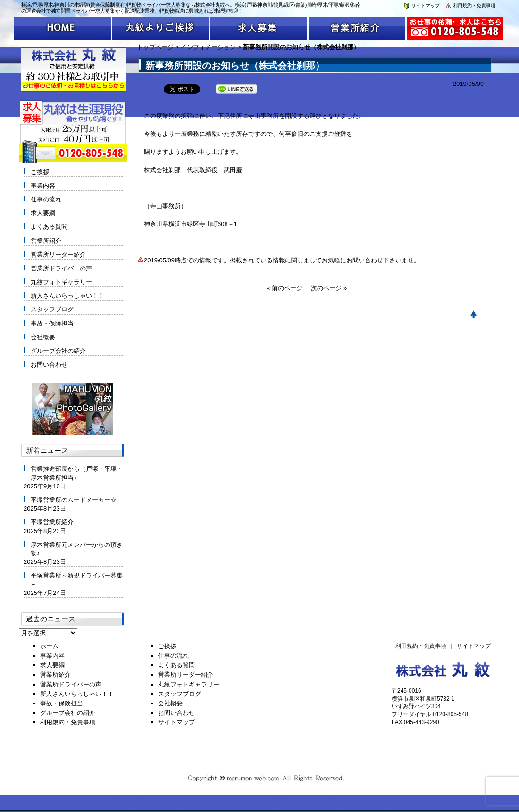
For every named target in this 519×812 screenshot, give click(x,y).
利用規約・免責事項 (470, 5)
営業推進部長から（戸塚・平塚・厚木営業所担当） (77, 473)
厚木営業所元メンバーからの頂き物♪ (77, 549)
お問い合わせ (49, 364)
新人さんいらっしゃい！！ (67, 296)
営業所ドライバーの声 (61, 268)
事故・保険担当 (52, 323)
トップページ (155, 47)
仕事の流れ (46, 199)
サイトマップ (421, 5)
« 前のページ (285, 288)
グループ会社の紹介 (58, 351)
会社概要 (43, 337)
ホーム (49, 646)
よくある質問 (49, 227)
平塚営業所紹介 (52, 522)
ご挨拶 (40, 172)
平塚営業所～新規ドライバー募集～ (77, 580)
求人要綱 (43, 213)
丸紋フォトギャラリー (61, 282)
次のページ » (329, 288)
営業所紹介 (46, 241)
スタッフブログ (52, 309)
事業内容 (43, 186)
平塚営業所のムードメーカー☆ (74, 500)
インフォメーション (208, 47)
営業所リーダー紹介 (58, 255)
